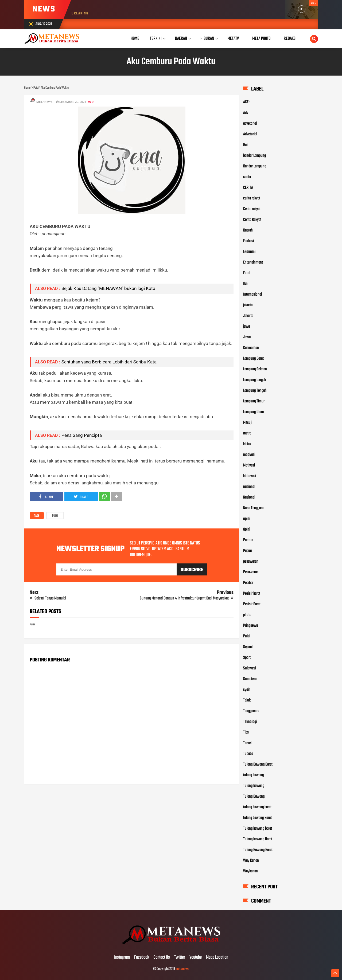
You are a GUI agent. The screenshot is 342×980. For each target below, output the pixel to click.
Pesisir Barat (252, 604)
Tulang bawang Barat (258, 839)
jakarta (248, 305)
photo (247, 615)
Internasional (252, 295)
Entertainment (253, 262)
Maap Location (217, 958)
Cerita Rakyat (252, 220)
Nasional (249, 497)
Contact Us (162, 958)
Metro (247, 444)
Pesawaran (251, 572)
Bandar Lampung (255, 166)
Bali (246, 145)
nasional (249, 487)
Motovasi (250, 476)
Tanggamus (251, 711)
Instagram (122, 958)
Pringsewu (251, 626)
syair (246, 690)
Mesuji (248, 423)
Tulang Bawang (254, 797)
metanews (182, 969)
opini (247, 519)
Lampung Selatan (255, 369)
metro (247, 433)
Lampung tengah (255, 380)
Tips (246, 732)
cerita (247, 177)
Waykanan (250, 871)
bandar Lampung (254, 156)
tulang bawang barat (257, 807)
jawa (246, 327)
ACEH (247, 102)
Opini (247, 530)
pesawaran (251, 562)
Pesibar (248, 583)
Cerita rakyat (252, 209)
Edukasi (248, 241)
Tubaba (248, 754)
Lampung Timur (254, 401)
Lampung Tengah (255, 391)
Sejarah (248, 647)
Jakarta (248, 316)
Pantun (248, 540)
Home (135, 39)
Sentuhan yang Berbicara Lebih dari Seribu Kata (109, 362)
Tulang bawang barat (258, 829)
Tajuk (247, 700)
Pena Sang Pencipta (82, 435)
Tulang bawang (254, 786)
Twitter (180, 958)
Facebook (142, 958)
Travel (247, 743)
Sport (247, 658)
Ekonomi (249, 252)
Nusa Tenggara (253, 508)
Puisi (55, 516)
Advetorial (250, 134)
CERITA (248, 188)
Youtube (196, 958)
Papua (247, 551)
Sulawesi (250, 668)
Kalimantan (251, 348)
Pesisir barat (252, 594)
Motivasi (249, 465)
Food (247, 273)
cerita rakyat (252, 198)
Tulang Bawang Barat (258, 765)
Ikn (245, 284)
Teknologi (250, 722)
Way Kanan (251, 861)
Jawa (247, 337)
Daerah (248, 230)
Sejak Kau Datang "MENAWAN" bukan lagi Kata (108, 288)
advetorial (250, 124)
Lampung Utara (253, 412)
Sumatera (250, 679)
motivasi (249, 455)
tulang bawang (253, 775)
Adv (246, 113)
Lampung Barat (253, 359)
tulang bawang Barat (257, 818)
